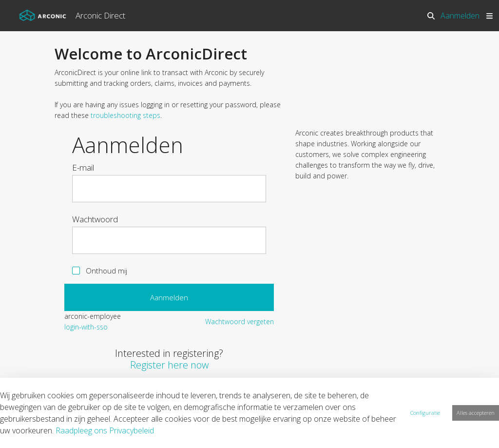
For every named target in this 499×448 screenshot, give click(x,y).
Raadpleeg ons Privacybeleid (105, 430)
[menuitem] (86, 327)
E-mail (83, 168)
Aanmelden (460, 16)
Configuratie (425, 413)
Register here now (169, 365)
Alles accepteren (476, 413)
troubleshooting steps (125, 115)
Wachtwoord (95, 219)
